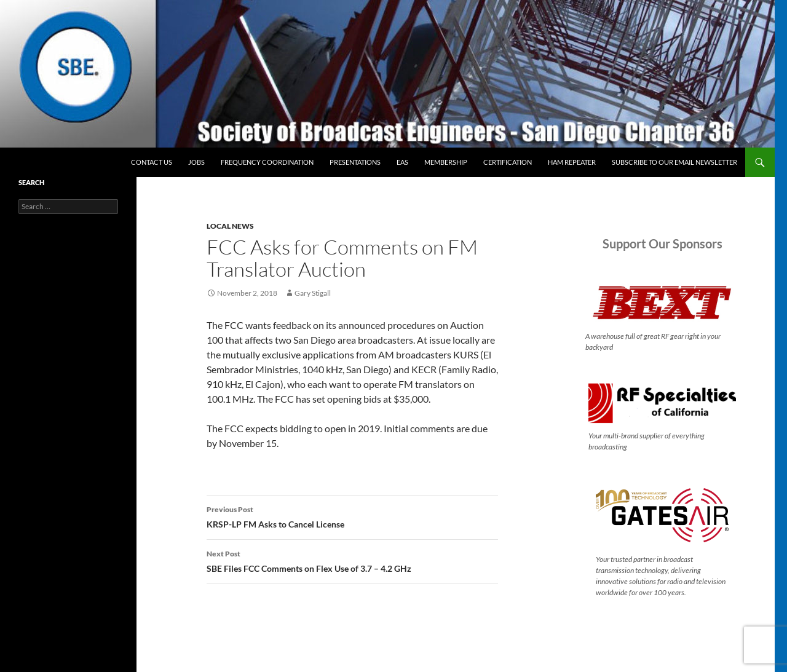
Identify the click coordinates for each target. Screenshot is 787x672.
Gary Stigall (313, 293)
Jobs (196, 162)
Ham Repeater (572, 162)
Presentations (355, 162)
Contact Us (152, 162)
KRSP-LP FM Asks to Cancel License (352, 516)
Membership (446, 162)
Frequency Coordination (267, 162)
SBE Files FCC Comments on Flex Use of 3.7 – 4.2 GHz (352, 560)
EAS (402, 162)
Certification (508, 162)
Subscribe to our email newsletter (674, 162)
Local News (230, 226)
